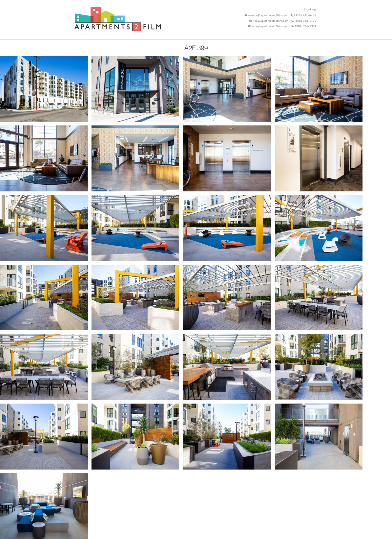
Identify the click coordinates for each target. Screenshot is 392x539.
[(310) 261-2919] (302, 26)
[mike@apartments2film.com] (267, 26)
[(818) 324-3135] (302, 21)
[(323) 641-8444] (302, 15)
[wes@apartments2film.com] (268, 21)
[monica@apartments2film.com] (265, 15)
